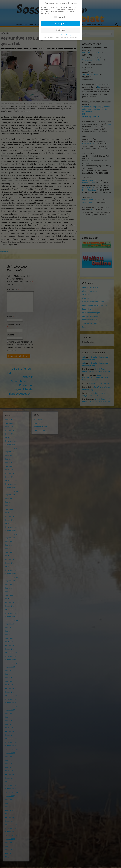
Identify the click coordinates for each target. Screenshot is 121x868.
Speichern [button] (61, 30)
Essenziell (60, 17)
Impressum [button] (73, 37)
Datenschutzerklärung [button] (62, 37)
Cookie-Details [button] (49, 37)
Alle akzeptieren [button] (60, 23)
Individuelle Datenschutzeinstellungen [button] (61, 35)
